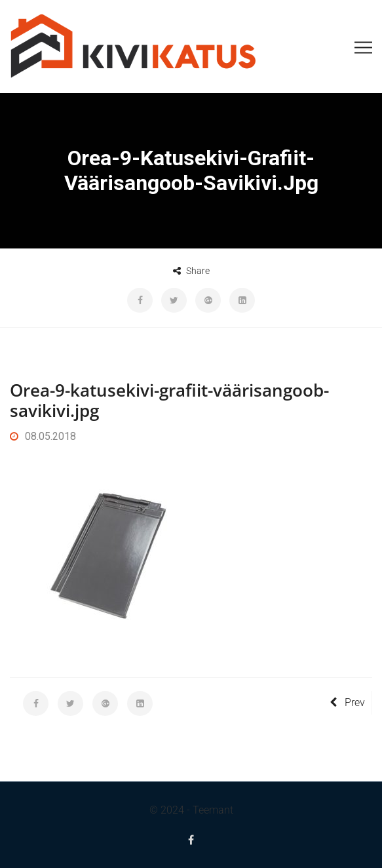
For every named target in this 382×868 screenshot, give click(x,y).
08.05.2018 (43, 436)
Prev (347, 702)
